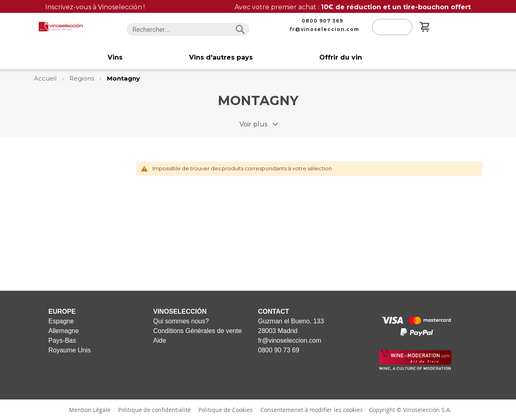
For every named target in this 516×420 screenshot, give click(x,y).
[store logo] (61, 27)
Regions (82, 78)
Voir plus (253, 124)
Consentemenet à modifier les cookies (312, 410)
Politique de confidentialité (154, 410)
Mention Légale (90, 410)
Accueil (46, 78)
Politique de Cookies (226, 410)
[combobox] (188, 29)
